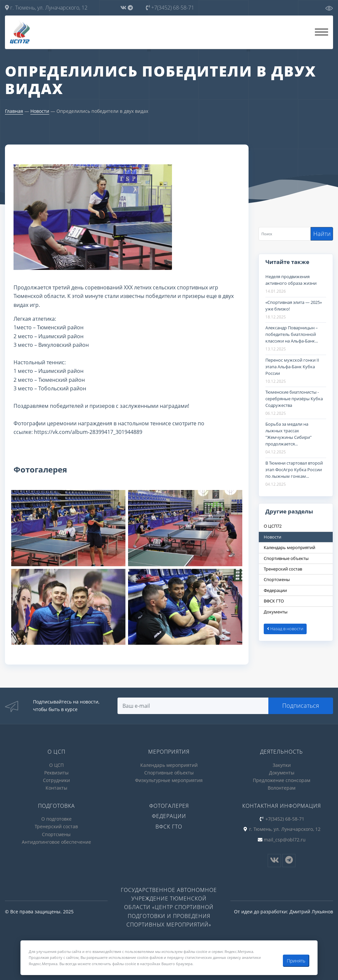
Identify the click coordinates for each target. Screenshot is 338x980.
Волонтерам (282, 788)
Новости (40, 111)
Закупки (282, 765)
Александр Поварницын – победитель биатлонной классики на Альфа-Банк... (292, 334)
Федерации (169, 816)
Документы (282, 773)
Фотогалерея (169, 806)
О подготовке (56, 819)
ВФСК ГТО (169, 827)
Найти (322, 234)
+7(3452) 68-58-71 (170, 8)
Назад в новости (285, 629)
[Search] (285, 234)
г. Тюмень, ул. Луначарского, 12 (46, 8)
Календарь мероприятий (169, 765)
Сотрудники (56, 780)
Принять (296, 961)
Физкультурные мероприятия (169, 780)
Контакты (56, 788)
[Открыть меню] (321, 32)
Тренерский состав (56, 826)
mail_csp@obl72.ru (285, 840)
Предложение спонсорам (282, 780)
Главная (14, 111)
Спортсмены (56, 834)
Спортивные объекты (169, 773)
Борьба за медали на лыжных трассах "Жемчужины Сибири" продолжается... (288, 434)
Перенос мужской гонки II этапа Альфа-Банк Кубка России (292, 367)
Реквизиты (56, 773)
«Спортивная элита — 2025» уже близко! (294, 306)
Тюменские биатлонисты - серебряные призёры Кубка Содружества (294, 399)
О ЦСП (56, 765)
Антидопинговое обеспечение (56, 842)
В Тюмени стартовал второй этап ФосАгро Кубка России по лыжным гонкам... (294, 470)
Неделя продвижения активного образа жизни (291, 280)
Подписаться (301, 705)
